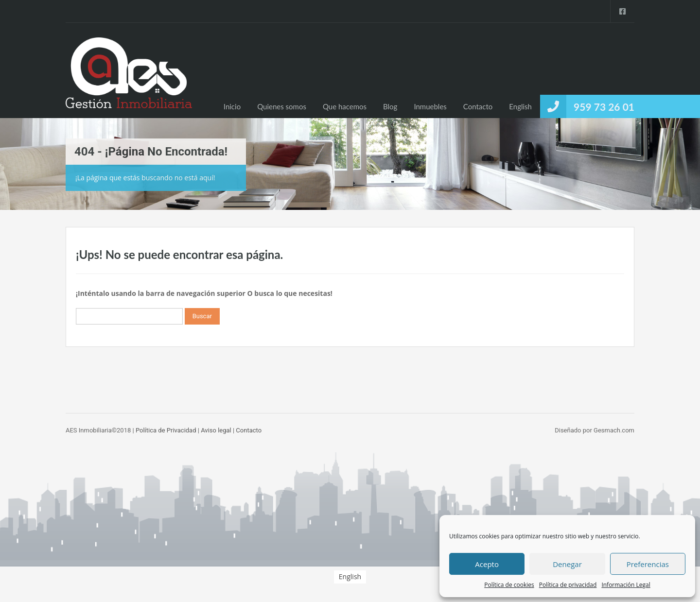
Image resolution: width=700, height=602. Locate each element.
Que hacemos (345, 106)
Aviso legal (216, 430)
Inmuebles (430, 106)
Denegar (567, 564)
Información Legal (626, 585)
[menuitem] (520, 106)
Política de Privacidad (166, 430)
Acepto (487, 564)
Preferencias (648, 564)
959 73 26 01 (604, 107)
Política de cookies (509, 585)
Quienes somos (282, 106)
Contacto (478, 106)
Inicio (232, 106)
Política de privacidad (568, 585)
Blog (390, 106)
